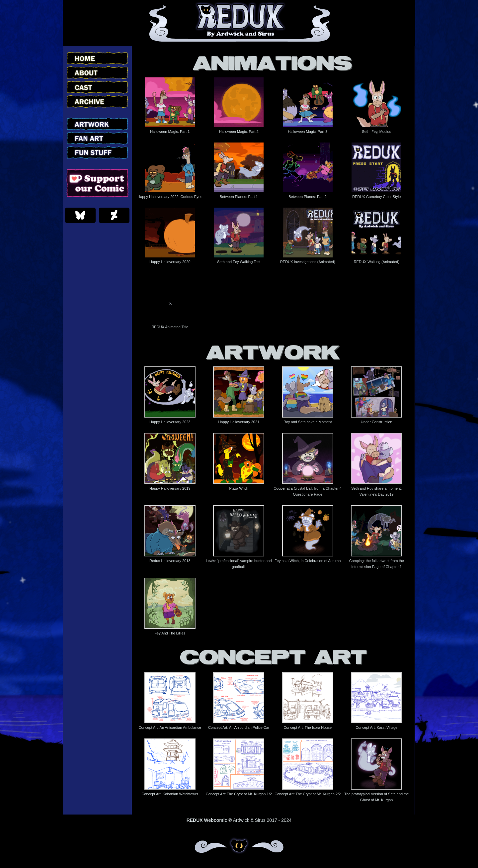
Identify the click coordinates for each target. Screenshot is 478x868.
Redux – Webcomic (239, 23)
